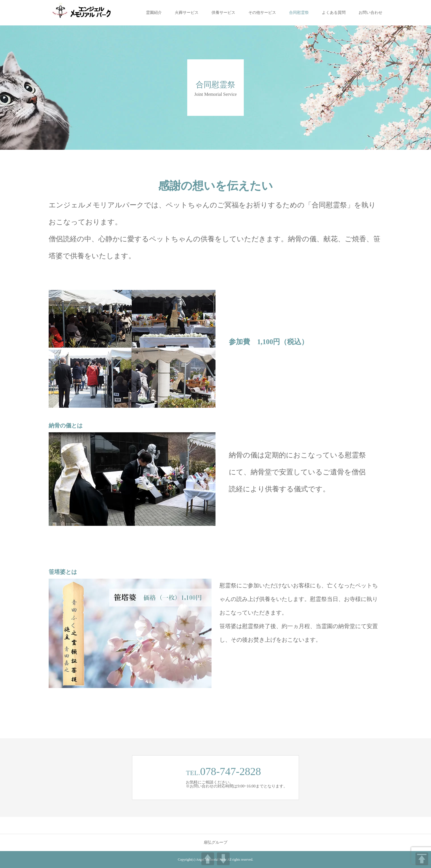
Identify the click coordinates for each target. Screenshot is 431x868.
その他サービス (262, 13)
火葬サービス (187, 13)
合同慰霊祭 (299, 13)
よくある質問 (334, 13)
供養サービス (223, 13)
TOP (422, 859)
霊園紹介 (154, 13)
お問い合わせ (370, 13)
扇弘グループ (215, 843)
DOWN (223, 859)
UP (208, 859)
